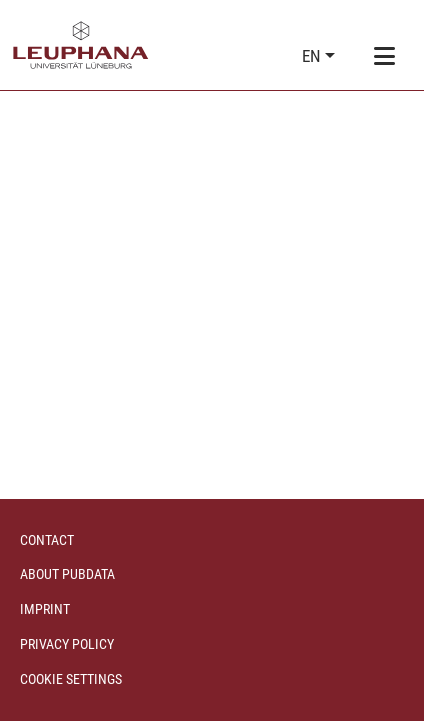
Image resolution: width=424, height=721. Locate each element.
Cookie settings (71, 679)
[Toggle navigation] (384, 57)
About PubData (67, 574)
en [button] (313, 56)
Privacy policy (67, 644)
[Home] (81, 45)
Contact (47, 540)
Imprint (45, 609)
